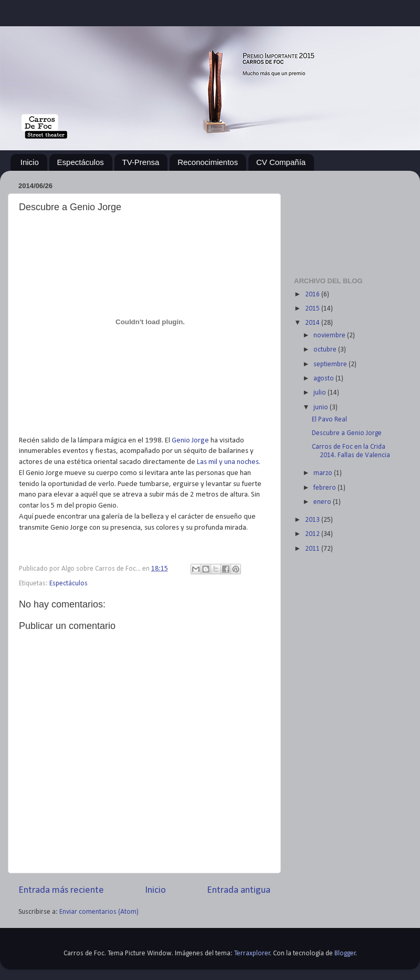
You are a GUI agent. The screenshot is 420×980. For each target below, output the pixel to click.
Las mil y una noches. (229, 462)
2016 (313, 295)
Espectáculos (81, 162)
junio (322, 408)
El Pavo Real (329, 420)
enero (323, 502)
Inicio (30, 162)
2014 (313, 323)
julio (321, 393)
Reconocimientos (208, 162)
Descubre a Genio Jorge (347, 433)
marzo (324, 473)
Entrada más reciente (61, 890)
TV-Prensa (141, 162)
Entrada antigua (239, 890)
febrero (325, 488)
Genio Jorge (190, 441)
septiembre (331, 364)
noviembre (330, 336)
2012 (313, 534)
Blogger (345, 953)
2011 (313, 549)
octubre (326, 350)
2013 (313, 520)
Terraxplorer (252, 953)
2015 (313, 309)
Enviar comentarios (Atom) (99, 912)
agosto (324, 379)
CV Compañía (281, 162)
